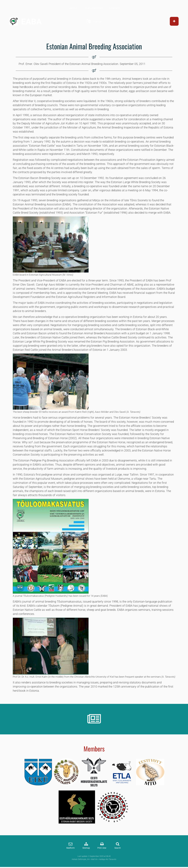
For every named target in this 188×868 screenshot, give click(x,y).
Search (118, 848)
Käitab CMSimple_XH (81, 859)
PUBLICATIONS (94, 8)
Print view (102, 848)
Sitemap (86, 848)
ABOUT (74, 8)
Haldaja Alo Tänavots (108, 859)
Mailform (70, 848)
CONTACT (115, 8)
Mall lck (94, 859)
